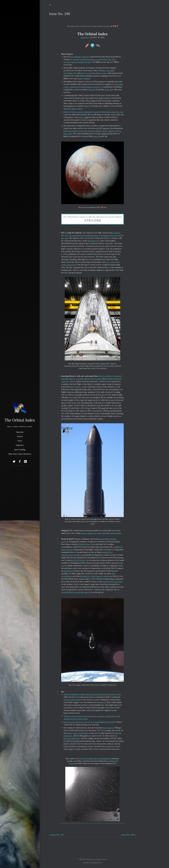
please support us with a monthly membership (101, 533)
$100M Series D (85, 544)
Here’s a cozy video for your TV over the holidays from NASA (89, 722)
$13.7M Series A (80, 560)
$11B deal (68, 571)
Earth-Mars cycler (74, 109)
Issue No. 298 (87, 37)
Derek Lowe (108, 728)
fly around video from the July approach (90, 591)
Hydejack (94, 863)
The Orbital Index (20, 420)
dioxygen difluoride (72, 738)
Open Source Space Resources (20, 454)
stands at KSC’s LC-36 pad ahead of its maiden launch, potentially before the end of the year (92, 235)
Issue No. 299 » (129, 835)
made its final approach (112, 582)
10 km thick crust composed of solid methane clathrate (93, 86)
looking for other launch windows (96, 576)
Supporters (20, 445)
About (20, 441)
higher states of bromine (77, 733)
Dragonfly (109, 90)
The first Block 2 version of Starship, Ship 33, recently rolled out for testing (91, 377)
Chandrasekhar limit (72, 700)
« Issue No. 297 (56, 835)
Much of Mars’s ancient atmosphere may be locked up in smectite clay (93, 112)
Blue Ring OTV (94, 241)
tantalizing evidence (80, 57)
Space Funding (20, 450)
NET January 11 (76, 387)
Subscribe (20, 432)
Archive (20, 436)
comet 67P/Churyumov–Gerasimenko (95, 758)
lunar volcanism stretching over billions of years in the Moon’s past (89, 72)
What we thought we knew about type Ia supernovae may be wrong (92, 694)
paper (81, 78)
